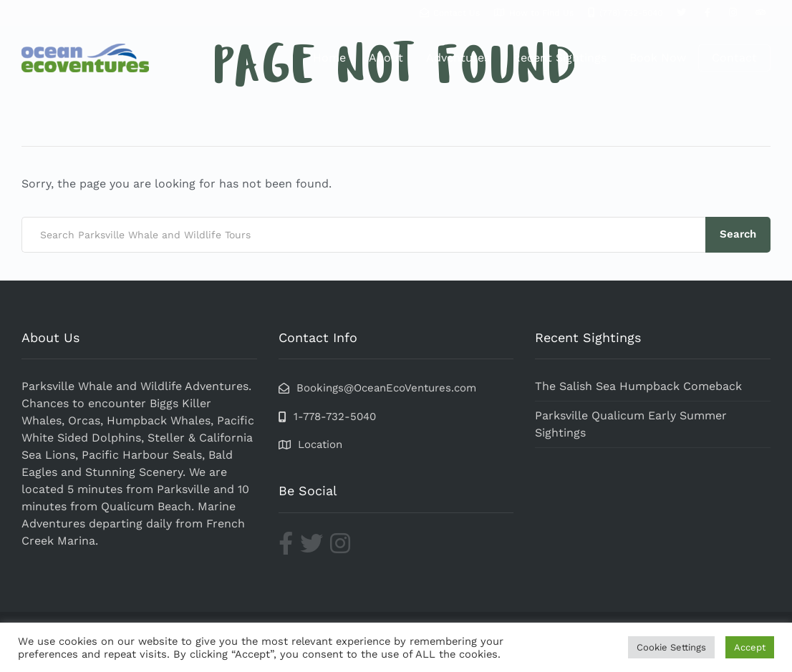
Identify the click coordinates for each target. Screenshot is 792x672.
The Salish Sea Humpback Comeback (638, 386)
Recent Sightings (560, 58)
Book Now (658, 58)
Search (738, 234)
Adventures (458, 58)
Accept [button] (750, 647)
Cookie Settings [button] (671, 647)
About (386, 58)
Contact (734, 58)
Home (329, 58)
